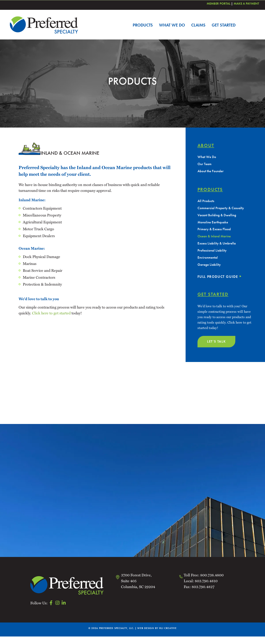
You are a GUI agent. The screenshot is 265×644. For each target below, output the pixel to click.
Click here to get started (51, 313)
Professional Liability (213, 254)
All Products (206, 202)
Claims (198, 25)
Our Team (205, 164)
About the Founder (212, 172)
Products (143, 25)
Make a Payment (246, 4)
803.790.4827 (203, 594)
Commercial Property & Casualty (222, 209)
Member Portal (218, 4)
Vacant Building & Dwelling (218, 217)
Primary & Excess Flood (215, 232)
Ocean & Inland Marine (216, 239)
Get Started (224, 25)
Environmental (208, 261)
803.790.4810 (206, 588)
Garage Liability (210, 269)
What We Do (172, 25)
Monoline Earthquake (214, 224)
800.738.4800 (212, 582)
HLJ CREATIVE (168, 636)
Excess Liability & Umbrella (218, 247)
